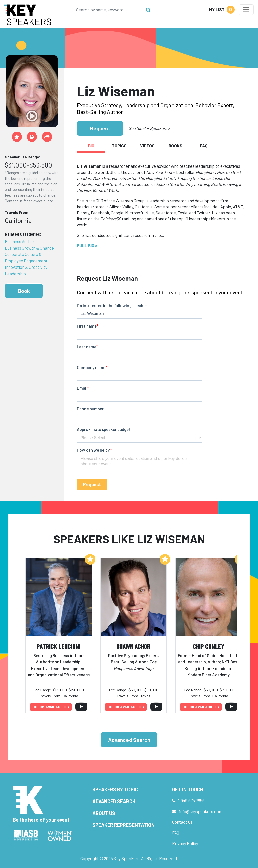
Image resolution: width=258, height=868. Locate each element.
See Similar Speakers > (149, 128)
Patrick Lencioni (59, 646)
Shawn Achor (134, 646)
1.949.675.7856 (191, 800)
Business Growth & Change (29, 248)
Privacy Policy (185, 843)
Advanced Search (129, 740)
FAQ (176, 833)
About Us (104, 813)
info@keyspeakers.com (201, 811)
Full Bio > (87, 245)
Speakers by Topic (115, 789)
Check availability (51, 707)
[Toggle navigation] (246, 10)
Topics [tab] (119, 146)
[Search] (108, 10)
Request (100, 128)
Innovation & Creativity (26, 267)
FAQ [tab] (204, 146)
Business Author (20, 241)
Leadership (15, 274)
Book (24, 291)
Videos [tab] (147, 146)
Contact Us (182, 822)
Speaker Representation (123, 825)
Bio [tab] (91, 146)
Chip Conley (208, 646)
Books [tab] (176, 146)
